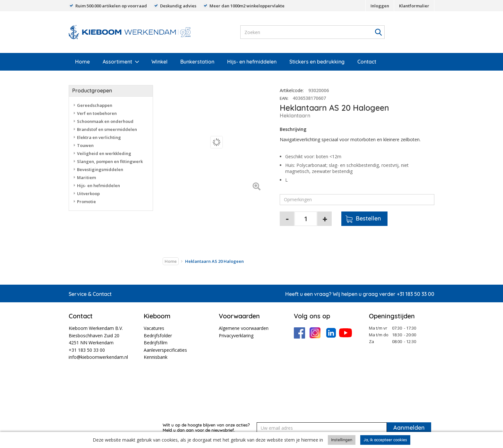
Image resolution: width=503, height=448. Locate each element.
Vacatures (154, 328)
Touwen (85, 145)
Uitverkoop (88, 194)
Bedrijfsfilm (156, 343)
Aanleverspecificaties (165, 350)
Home (82, 62)
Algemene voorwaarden (244, 328)
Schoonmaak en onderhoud (105, 121)
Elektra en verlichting (99, 137)
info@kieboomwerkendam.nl (98, 357)
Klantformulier (414, 6)
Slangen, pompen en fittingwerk (110, 161)
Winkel (159, 62)
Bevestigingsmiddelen (100, 169)
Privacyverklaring (236, 336)
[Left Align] (256, 187)
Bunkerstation (197, 62)
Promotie (86, 202)
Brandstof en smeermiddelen (107, 129)
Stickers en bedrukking (317, 62)
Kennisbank (156, 357)
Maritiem (86, 177)
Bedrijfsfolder (158, 336)
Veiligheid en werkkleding (104, 153)
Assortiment (117, 62)
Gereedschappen (95, 105)
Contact (367, 62)
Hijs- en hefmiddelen (252, 62)
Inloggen (380, 6)
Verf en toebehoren (97, 113)
